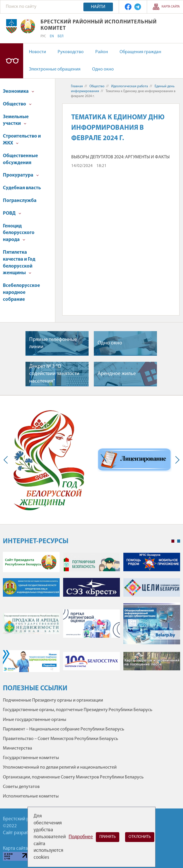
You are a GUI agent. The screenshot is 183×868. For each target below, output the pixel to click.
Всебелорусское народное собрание (21, 293)
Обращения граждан (140, 52)
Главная (77, 86)
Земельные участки (16, 120)
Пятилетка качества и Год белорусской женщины (19, 263)
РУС (43, 36)
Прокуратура (21, 175)
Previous (7, 460)
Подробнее (81, 837)
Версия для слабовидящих (12, 61)
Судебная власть (22, 188)
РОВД (12, 213)
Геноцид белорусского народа (19, 233)
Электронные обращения (55, 69)
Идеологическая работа (130, 86)
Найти (98, 7)
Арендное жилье (117, 374)
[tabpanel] (91, 615)
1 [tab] (173, 541)
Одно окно (103, 69)
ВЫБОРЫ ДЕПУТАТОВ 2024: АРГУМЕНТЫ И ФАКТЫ (120, 157)
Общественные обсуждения (20, 159)
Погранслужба (20, 201)
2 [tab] (179, 541)
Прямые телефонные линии (53, 343)
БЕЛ (61, 36)
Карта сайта (171, 7)
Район (102, 52)
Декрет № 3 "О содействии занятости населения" (54, 374)
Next (176, 460)
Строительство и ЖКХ (22, 140)
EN (52, 36)
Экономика (19, 91)
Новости (37, 52)
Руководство (71, 52)
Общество (17, 104)
